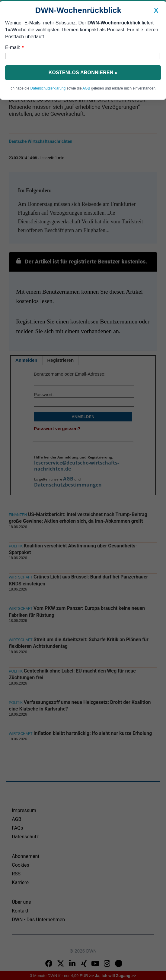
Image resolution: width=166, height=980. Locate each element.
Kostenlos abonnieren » (83, 72)
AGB (86, 88)
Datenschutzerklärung (48, 88)
